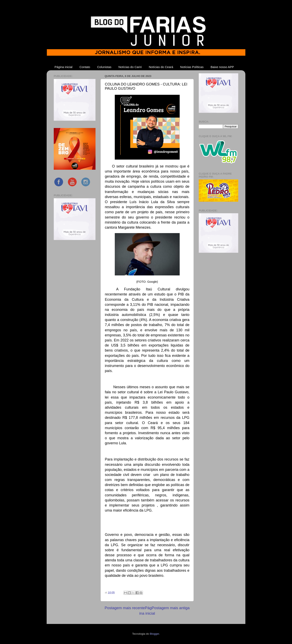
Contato (85, 67)
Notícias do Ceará (161, 67)
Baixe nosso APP (222, 67)
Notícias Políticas (192, 67)
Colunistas (104, 67)
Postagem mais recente (125, 608)
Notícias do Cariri (130, 67)
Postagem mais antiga (171, 608)
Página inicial (63, 67)
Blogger (155, 634)
